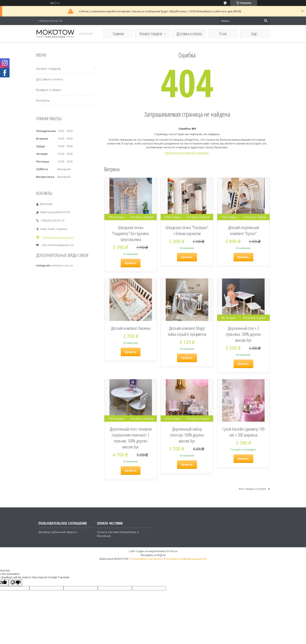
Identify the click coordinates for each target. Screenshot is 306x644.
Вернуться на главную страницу (187, 153)
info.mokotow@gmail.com (58, 245)
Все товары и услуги (252, 489)
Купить (131, 263)
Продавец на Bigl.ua (153, 555)
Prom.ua (172, 551)
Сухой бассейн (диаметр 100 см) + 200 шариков (243, 432)
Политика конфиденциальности (186, 559)
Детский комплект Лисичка (131, 328)
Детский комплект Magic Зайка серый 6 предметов (187, 331)
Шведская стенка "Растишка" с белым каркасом (187, 230)
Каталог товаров (151, 34)
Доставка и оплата (189, 34)
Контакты (43, 100)
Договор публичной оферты (58, 532)
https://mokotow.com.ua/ (58, 237)
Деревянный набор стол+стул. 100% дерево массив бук (187, 435)
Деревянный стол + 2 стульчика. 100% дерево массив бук (243, 334)
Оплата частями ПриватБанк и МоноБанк (118, 534)
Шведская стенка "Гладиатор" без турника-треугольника (131, 233)
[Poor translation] (16, 583)
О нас (223, 34)
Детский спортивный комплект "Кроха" (243, 230)
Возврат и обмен (49, 90)
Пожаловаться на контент (147, 559)
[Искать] (266, 21)
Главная (118, 34)
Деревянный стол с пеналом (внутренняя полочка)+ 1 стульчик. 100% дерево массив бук (131, 438)
